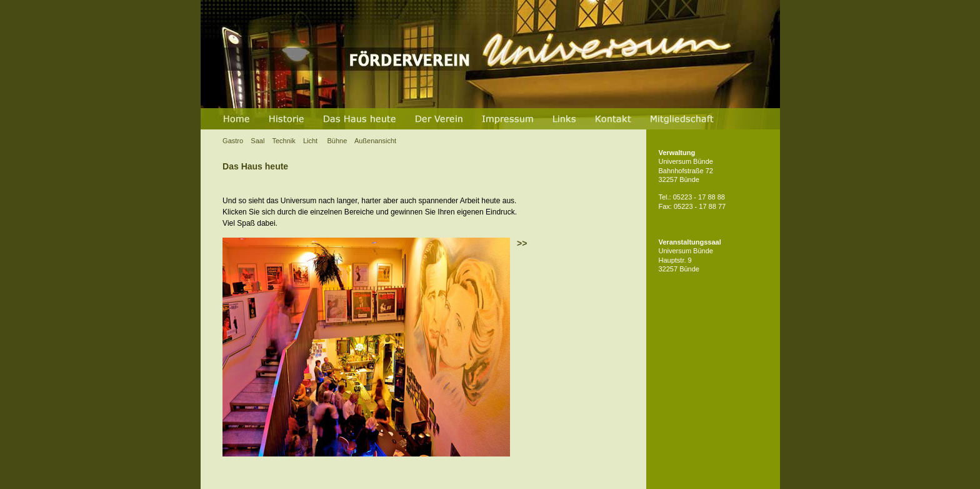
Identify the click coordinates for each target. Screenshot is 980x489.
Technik (284, 141)
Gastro (233, 141)
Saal (258, 141)
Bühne (340, 141)
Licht (311, 141)
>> (522, 243)
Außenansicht (375, 141)
